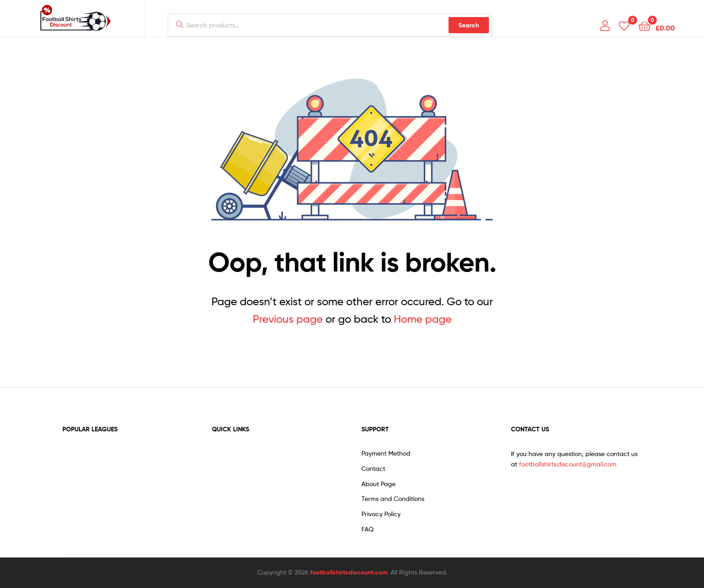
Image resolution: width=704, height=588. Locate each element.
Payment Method (386, 453)
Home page (423, 319)
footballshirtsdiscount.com (349, 572)
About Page (378, 484)
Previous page (288, 319)
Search (469, 25)
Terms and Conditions (393, 498)
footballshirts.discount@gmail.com (568, 464)
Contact (373, 468)
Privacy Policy (381, 514)
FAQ (367, 529)
